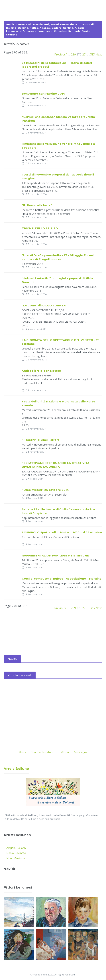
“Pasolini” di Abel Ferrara (41, 440)
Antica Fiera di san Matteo (41, 371)
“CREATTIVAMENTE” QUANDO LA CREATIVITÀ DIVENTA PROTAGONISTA (55, 465)
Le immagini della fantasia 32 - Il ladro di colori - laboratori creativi (58, 65)
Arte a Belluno (16, 769)
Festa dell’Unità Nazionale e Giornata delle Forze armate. (58, 403)
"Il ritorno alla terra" (37, 205)
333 (93, 55)
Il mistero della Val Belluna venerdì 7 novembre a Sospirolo (58, 146)
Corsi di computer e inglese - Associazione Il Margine (62, 579)
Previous (60, 55)
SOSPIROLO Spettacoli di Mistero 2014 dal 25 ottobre (62, 532)
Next (99, 55)
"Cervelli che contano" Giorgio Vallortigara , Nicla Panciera (58, 119)
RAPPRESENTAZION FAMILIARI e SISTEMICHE (55, 555)
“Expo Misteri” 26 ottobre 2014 (45, 490)
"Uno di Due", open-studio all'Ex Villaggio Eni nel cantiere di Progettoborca (58, 257)
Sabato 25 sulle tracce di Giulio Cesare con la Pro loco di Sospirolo (58, 511)
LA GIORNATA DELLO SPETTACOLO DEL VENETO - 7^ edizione (61, 342)
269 (74, 55)
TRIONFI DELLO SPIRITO (40, 228)
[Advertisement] (53, 14)
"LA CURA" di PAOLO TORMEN (44, 305)
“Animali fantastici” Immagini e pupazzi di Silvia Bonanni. (57, 280)
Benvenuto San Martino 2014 (43, 94)
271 (85, 55)
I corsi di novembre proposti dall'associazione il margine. (58, 176)
